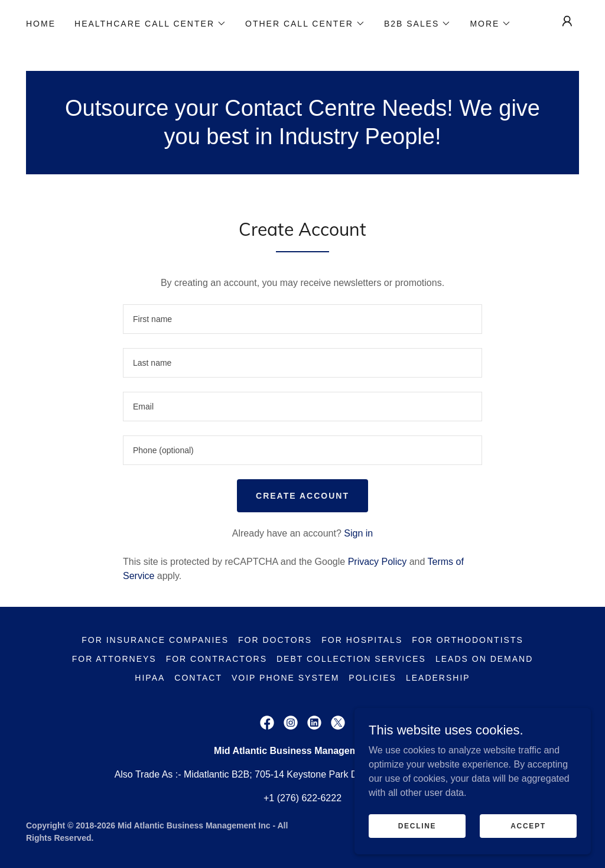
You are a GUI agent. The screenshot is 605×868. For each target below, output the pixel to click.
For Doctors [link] (275, 640)
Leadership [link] (438, 678)
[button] (150, 24)
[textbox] (302, 319)
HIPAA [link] (150, 678)
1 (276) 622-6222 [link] (305, 798)
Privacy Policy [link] (378, 562)
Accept (528, 825)
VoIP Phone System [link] (285, 678)
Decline (417, 825)
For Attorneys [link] (114, 659)
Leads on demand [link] (484, 659)
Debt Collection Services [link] (351, 659)
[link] (267, 723)
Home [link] (41, 24)
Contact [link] (198, 678)
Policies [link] (373, 678)
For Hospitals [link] (362, 640)
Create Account (302, 496)
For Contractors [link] (217, 659)
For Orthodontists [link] (468, 640)
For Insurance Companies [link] (155, 640)
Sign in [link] (358, 533)
